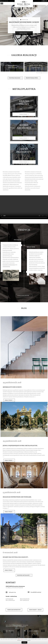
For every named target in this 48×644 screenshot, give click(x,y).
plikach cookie (20, 639)
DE (5, 1)
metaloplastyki (8, 258)
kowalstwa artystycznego (13, 256)
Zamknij (24, 642)
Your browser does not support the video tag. (24, 204)
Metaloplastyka (24, 89)
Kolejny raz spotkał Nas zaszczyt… (16, 545)
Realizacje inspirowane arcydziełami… (17, 487)
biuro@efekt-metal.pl (35, 579)
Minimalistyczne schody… (12, 380)
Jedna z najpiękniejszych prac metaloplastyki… (20, 437)
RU (7, 1)
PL (1, 1)
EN (3, 1)
